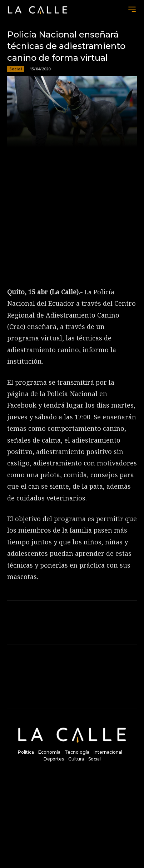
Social (16, 69)
